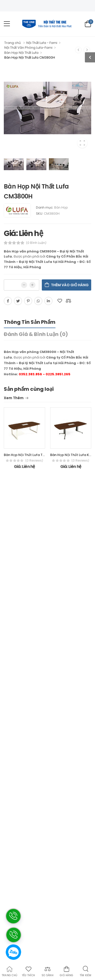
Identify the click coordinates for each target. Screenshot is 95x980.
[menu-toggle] (7, 24)
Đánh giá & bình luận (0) (36, 334)
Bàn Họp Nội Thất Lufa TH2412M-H (32, 455)
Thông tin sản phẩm (30, 322)
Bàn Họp (61, 207)
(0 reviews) (34, 461)
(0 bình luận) (36, 243)
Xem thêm (14, 398)
